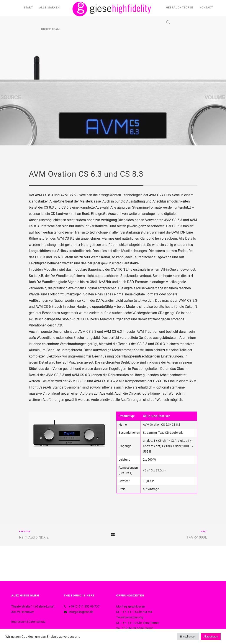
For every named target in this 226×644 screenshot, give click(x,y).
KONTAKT (206, 8)
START (28, 8)
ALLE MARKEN (50, 8)
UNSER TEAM (51, 29)
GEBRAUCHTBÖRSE (180, 8)
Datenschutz (37, 622)
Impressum (19, 622)
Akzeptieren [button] (211, 637)
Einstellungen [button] (188, 637)
